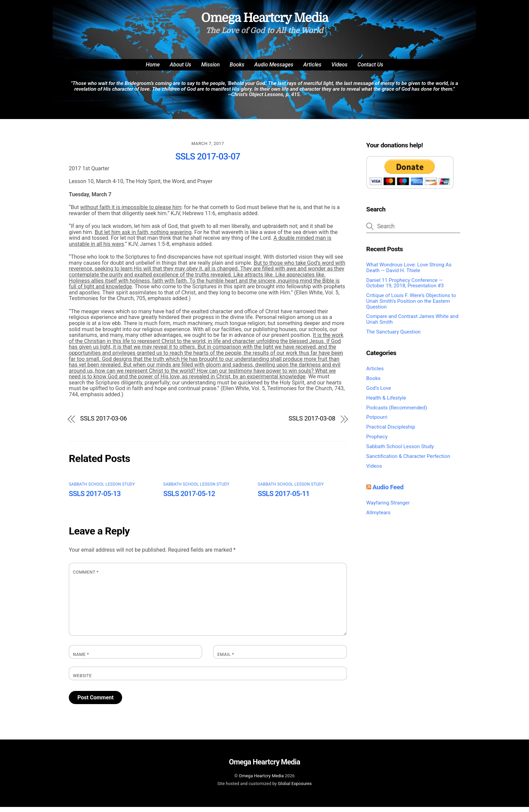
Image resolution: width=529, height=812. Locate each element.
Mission (210, 70)
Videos (339, 70)
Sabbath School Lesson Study (102, 489)
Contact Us (370, 70)
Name (81, 660)
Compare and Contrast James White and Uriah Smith (412, 325)
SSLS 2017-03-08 (312, 424)
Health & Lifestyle (386, 403)
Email (226, 660)
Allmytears (379, 518)
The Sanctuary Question (394, 337)
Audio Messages (274, 70)
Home (153, 70)
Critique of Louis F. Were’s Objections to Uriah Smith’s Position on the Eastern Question (411, 306)
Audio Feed (388, 492)
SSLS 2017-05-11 (284, 499)
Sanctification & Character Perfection (408, 461)
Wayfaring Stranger (388, 508)
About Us (180, 70)
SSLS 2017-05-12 (189, 499)
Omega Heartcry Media (261, 781)
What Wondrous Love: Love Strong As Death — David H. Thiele (409, 273)
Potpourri (377, 423)
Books (237, 70)
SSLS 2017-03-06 (104, 424)
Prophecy (377, 442)
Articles (312, 70)
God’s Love (379, 393)
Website (82, 681)
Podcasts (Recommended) (397, 413)
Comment (86, 578)
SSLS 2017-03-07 (208, 162)
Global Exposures (295, 789)
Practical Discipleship (391, 432)
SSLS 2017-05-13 (95, 499)
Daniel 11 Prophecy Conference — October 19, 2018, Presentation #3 (405, 288)
